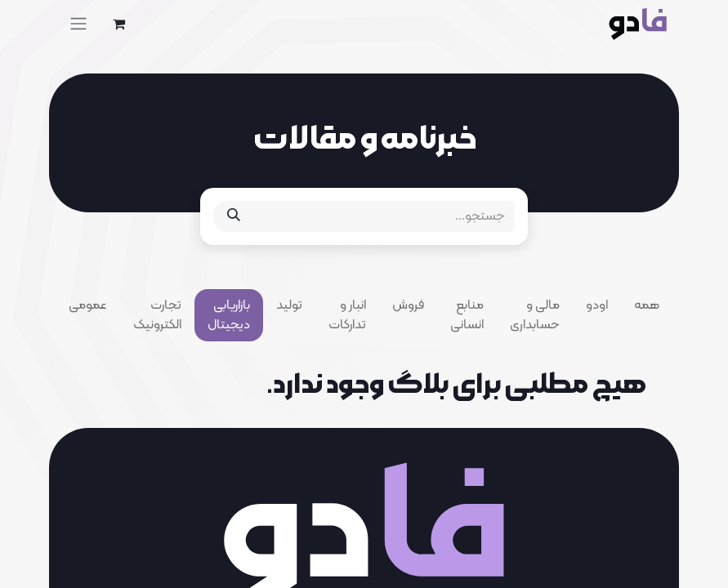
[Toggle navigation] (78, 24)
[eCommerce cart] (118, 24)
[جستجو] (234, 216)
